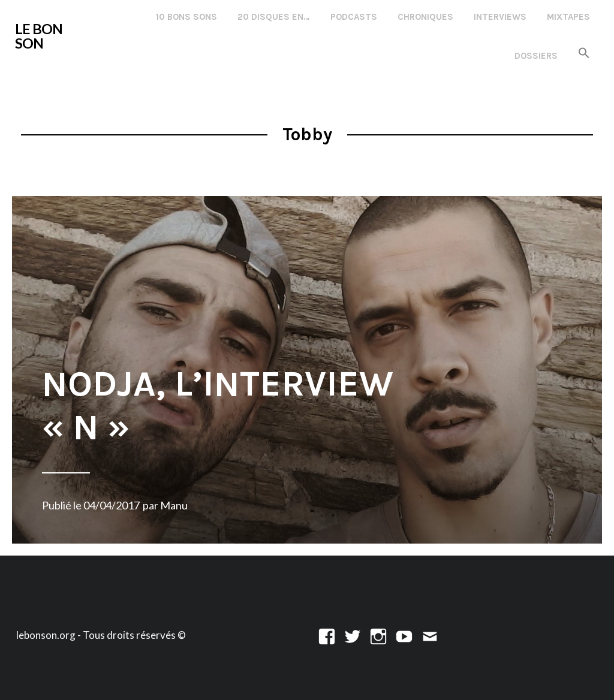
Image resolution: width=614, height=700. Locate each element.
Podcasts (354, 17)
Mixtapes (568, 17)
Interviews (500, 17)
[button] (584, 54)
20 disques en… (274, 17)
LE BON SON (39, 36)
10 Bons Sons (186, 17)
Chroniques (425, 17)
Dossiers (536, 56)
